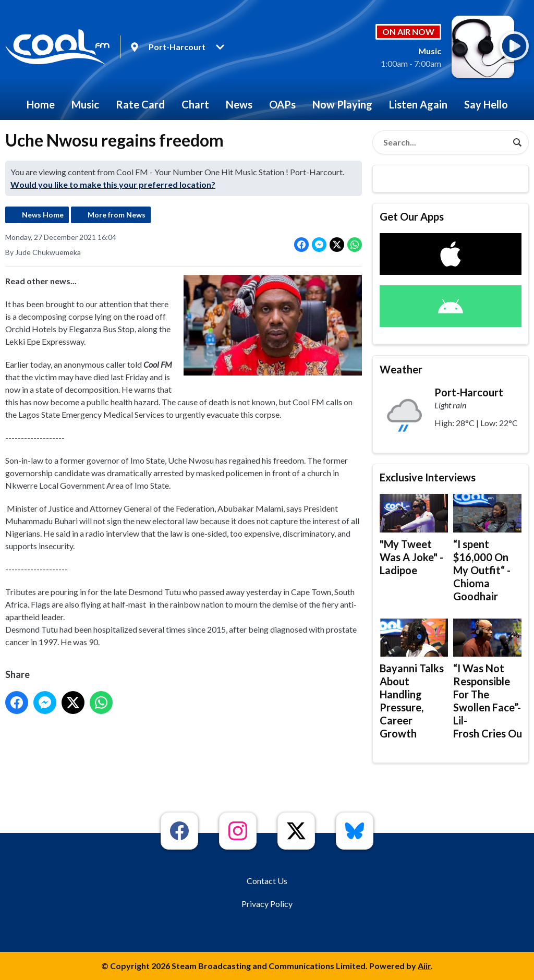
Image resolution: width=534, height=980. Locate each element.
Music (85, 104)
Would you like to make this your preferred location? (113, 184)
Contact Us (267, 881)
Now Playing (342, 104)
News (239, 104)
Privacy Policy (267, 904)
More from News (117, 215)
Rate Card (140, 104)
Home (41, 104)
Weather (401, 369)
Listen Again (418, 104)
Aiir (424, 966)
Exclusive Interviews (428, 477)
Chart (195, 104)
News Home (43, 215)
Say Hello (486, 104)
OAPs (282, 104)
